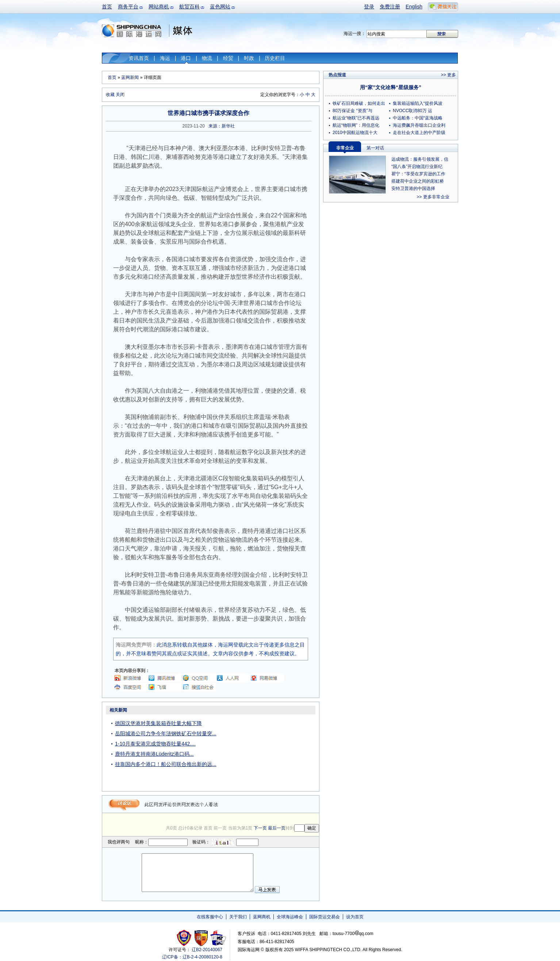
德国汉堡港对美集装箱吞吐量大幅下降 (158, 723)
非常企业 (345, 148)
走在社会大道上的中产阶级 (419, 133)
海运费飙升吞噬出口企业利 (419, 125)
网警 (201, 938)
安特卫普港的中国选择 (413, 188)
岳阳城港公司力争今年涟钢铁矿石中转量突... (166, 733)
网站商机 (159, 7)
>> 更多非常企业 (433, 197)
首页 (107, 7)
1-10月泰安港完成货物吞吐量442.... (155, 744)
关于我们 (238, 917)
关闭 (120, 95)
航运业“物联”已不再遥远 (356, 118)
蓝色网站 (220, 7)
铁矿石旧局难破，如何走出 (359, 103)
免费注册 (390, 7)
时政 (249, 58)
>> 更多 (448, 75)
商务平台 (128, 7)
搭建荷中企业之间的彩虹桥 (418, 181)
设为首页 (355, 917)
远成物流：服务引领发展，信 (420, 159)
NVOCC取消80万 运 (413, 111)
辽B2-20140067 (207, 950)
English (414, 7)
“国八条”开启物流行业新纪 (417, 167)
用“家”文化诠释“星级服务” (391, 87)
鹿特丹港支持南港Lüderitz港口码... (154, 754)
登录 (369, 7)
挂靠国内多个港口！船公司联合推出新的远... (166, 764)
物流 (207, 58)
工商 (185, 938)
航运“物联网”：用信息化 (356, 125)
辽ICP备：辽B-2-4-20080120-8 (192, 957)
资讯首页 (139, 58)
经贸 (228, 58)
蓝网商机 (262, 917)
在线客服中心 (210, 917)
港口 (186, 58)
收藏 (110, 95)
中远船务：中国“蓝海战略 (418, 118)
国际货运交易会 (325, 917)
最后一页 (277, 828)
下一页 (260, 828)
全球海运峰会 (290, 917)
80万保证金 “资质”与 (352, 111)
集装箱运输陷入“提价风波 (418, 103)
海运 (165, 58)
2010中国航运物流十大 (355, 133)
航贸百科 (189, 7)
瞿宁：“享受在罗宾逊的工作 (418, 174)
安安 (218, 938)
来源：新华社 (222, 126)
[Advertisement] (273, 751)
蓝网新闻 (130, 77)
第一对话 (375, 148)
